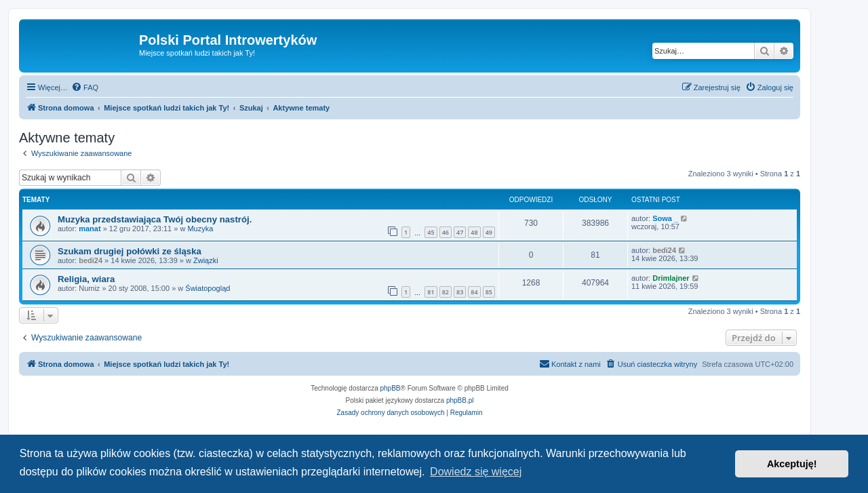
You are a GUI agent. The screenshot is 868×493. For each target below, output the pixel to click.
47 (460, 232)
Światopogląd (208, 288)
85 (489, 292)
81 (431, 292)
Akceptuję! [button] (792, 464)
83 (460, 292)
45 (431, 232)
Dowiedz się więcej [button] (476, 472)
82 (446, 292)
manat (90, 229)
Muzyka (200, 229)
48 (474, 232)
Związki (206, 260)
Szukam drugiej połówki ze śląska (130, 251)
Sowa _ (665, 218)
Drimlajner (671, 278)
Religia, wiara (86, 279)
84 (474, 292)
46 (446, 232)
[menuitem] (85, 87)
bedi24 (91, 260)
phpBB (391, 388)
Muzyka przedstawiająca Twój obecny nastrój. (155, 219)
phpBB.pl (460, 400)
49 (489, 232)
